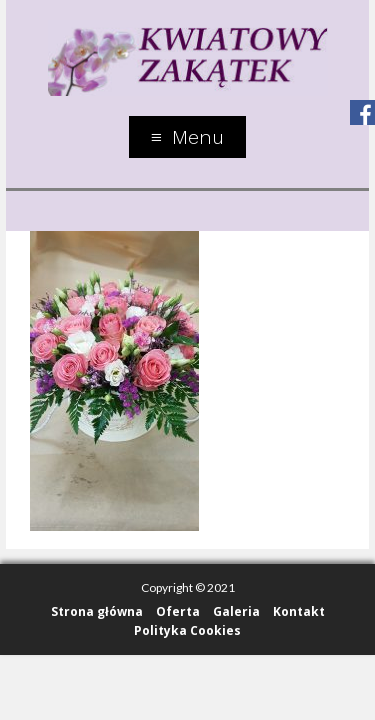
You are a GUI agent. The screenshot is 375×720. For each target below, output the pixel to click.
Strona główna (97, 611)
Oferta (178, 611)
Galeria (236, 611)
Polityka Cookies (187, 630)
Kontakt (299, 611)
